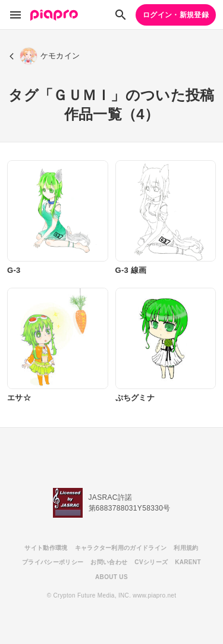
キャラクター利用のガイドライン (121, 548)
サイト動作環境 (46, 548)
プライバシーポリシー (53, 562)
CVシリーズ (151, 562)
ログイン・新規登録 (176, 15)
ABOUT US (111, 577)
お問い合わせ (109, 562)
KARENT (188, 562)
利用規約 (186, 548)
